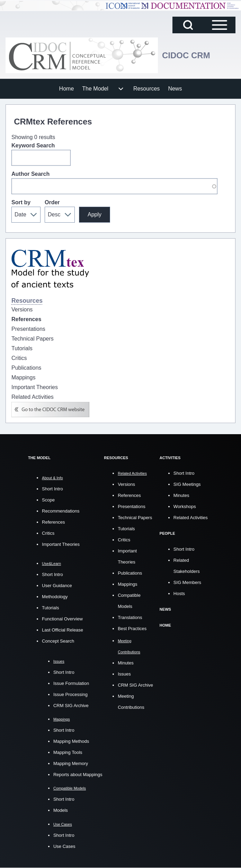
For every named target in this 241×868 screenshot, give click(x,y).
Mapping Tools (68, 752)
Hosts (179, 593)
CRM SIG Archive (71, 706)
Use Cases (64, 846)
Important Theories (61, 544)
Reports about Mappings (78, 775)
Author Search (30, 174)
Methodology (55, 597)
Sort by (21, 202)
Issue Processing (70, 694)
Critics (48, 533)
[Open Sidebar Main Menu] (220, 25)
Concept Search (58, 641)
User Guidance (57, 586)
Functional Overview (62, 619)
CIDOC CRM (186, 55)
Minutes (126, 663)
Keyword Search (33, 145)
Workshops (185, 506)
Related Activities (191, 518)
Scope (48, 500)
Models (61, 810)
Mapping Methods (71, 741)
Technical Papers (135, 518)
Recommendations (61, 511)
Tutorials (50, 608)
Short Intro (52, 489)
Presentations (132, 506)
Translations (130, 617)
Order (52, 202)
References (53, 522)
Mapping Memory (71, 763)
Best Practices (132, 629)
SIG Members (187, 582)
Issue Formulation (71, 683)
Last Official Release (63, 630)
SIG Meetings (187, 484)
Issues (124, 674)
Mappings (127, 584)
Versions (126, 484)
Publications (130, 573)
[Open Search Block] (188, 25)
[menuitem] (67, 89)
